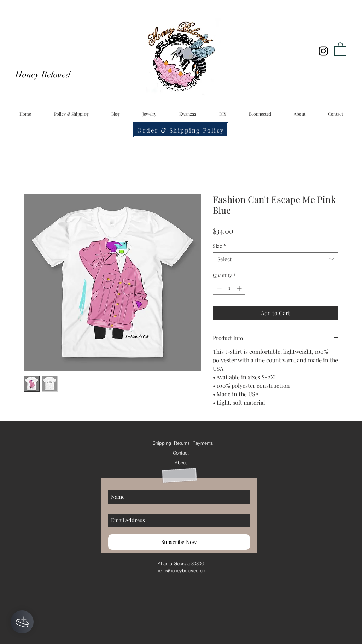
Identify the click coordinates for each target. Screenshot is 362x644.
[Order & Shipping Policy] (181, 130)
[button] (340, 49)
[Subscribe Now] (179, 542)
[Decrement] (218, 288)
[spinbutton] (229, 288)
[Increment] (240, 288)
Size (219, 246)
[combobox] (276, 259)
